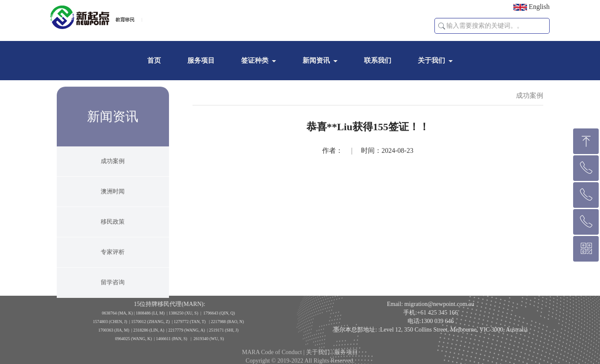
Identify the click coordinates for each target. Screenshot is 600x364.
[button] (442, 26)
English (532, 7)
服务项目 (201, 60)
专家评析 (113, 258)
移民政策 (113, 228)
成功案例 (113, 167)
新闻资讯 (316, 60)
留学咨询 (113, 289)
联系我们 (378, 60)
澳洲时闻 (113, 198)
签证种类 (255, 60)
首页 (154, 60)
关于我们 (431, 60)
